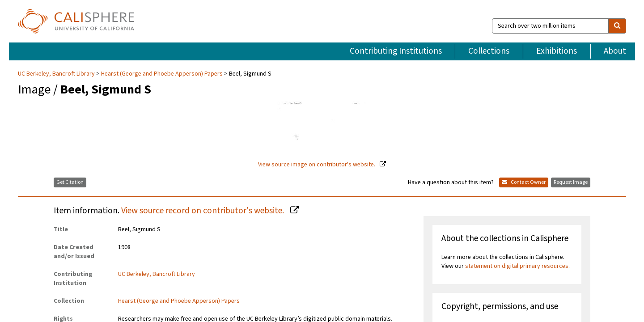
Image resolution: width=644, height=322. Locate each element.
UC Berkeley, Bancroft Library (57, 56)
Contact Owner (524, 165)
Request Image (571, 165)
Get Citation (70, 165)
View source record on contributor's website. (203, 193)
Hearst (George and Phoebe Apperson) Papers (162, 56)
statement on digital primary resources (517, 248)
